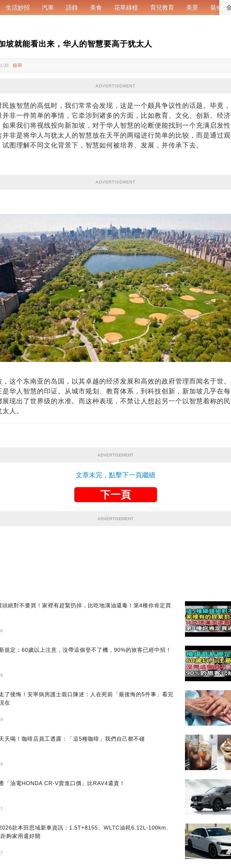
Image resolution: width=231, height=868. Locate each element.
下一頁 (115, 495)
